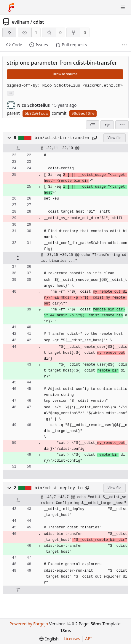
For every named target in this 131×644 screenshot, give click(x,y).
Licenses (72, 639)
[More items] (124, 45)
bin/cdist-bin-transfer (63, 138)
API (88, 639)
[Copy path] (95, 138)
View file (114, 138)
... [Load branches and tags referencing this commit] (10, 93)
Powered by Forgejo (29, 624)
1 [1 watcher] (36, 32)
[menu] (122, 125)
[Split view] (107, 125)
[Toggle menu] (123, 7)
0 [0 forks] (85, 32)
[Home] (11, 7)
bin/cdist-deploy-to (59, 488)
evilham (21, 22)
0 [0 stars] (60, 32)
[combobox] (93, 125)
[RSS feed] (9, 32)
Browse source (65, 74)
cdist (39, 22)
